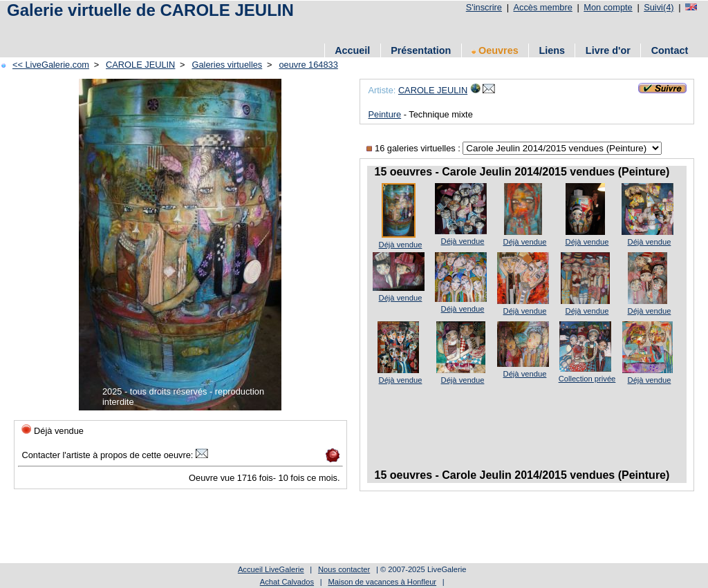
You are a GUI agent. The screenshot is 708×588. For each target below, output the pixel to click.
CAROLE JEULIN (140, 65)
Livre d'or (608, 50)
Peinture (384, 114)
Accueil (352, 50)
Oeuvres (495, 50)
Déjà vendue (401, 245)
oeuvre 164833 (308, 65)
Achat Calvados (287, 582)
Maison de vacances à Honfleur (382, 582)
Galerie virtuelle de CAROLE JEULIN (150, 10)
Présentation (421, 50)
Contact (670, 50)
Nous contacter (344, 569)
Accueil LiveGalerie (271, 569)
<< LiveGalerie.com (51, 65)
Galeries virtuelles (227, 65)
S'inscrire (484, 7)
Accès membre (542, 7)
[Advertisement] (255, 29)
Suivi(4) (659, 7)
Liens (552, 50)
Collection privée (587, 379)
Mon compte (608, 7)
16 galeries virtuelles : (414, 148)
